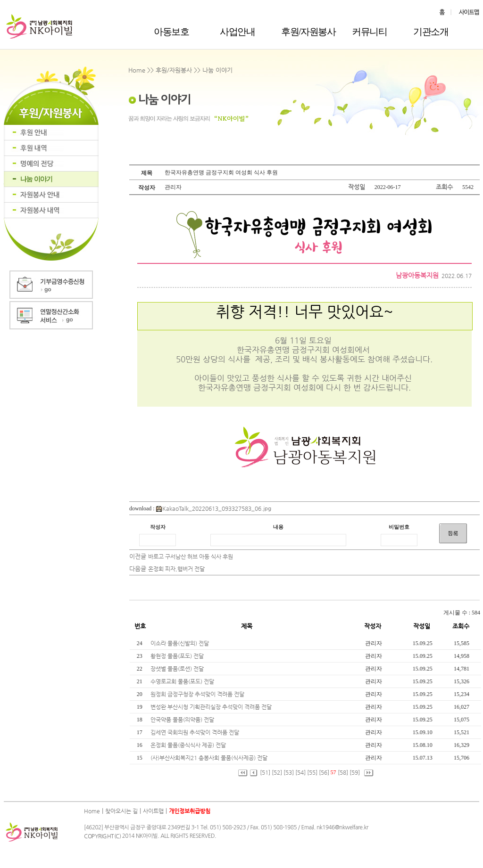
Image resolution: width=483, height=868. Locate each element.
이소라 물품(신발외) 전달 (180, 643)
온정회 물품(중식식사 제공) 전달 (189, 745)
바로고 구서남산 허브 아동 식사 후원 (191, 557)
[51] (265, 772)
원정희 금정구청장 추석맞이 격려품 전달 (198, 694)
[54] (300, 772)
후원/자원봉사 (308, 32)
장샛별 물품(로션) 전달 (178, 669)
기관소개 (431, 32)
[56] (324, 772)
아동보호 (171, 32)
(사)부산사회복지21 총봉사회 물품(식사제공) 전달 (210, 758)
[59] (355, 772)
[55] (312, 772)
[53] (289, 772)
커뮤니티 (369, 32)
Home (92, 811)
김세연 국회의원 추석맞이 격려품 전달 (196, 732)
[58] (343, 772)
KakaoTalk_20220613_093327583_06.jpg (214, 508)
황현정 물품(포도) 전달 (178, 656)
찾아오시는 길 (121, 811)
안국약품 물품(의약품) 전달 (183, 720)
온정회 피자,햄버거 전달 (176, 569)
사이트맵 (153, 811)
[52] (277, 772)
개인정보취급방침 (190, 811)
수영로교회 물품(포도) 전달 (183, 681)
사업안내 (237, 32)
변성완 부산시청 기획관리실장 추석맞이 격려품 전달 (212, 707)
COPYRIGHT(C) (102, 836)
